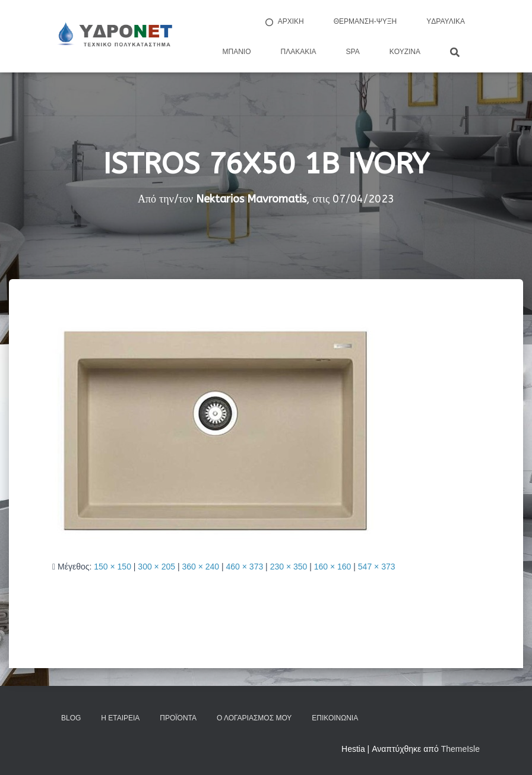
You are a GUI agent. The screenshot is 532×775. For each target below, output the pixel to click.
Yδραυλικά (446, 21)
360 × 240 (200, 567)
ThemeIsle (460, 749)
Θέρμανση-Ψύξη (365, 21)
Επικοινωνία (335, 718)
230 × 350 (289, 567)
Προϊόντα (178, 718)
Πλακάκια (299, 52)
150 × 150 (113, 567)
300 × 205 (156, 567)
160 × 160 (333, 567)
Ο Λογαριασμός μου (254, 718)
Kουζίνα (405, 52)
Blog (71, 718)
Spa (353, 52)
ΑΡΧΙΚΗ (284, 22)
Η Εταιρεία (120, 718)
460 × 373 (245, 567)
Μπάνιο (237, 52)
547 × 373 (377, 567)
